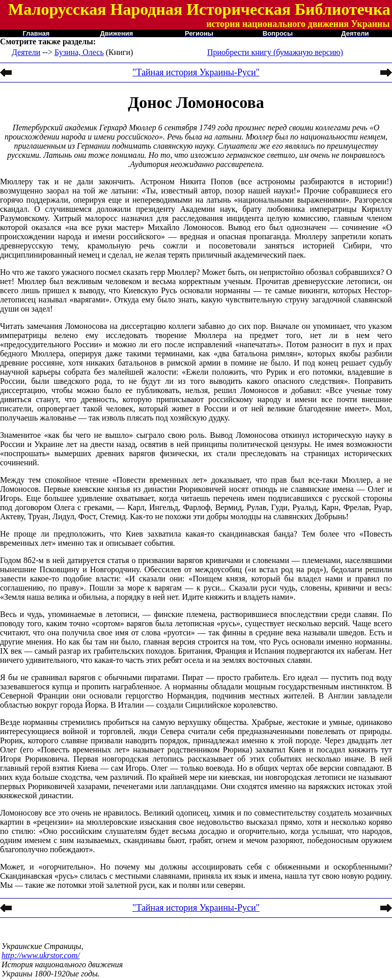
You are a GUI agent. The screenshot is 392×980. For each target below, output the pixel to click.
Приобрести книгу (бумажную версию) (275, 52)
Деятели (26, 52)
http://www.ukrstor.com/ (41, 955)
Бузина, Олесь (79, 52)
